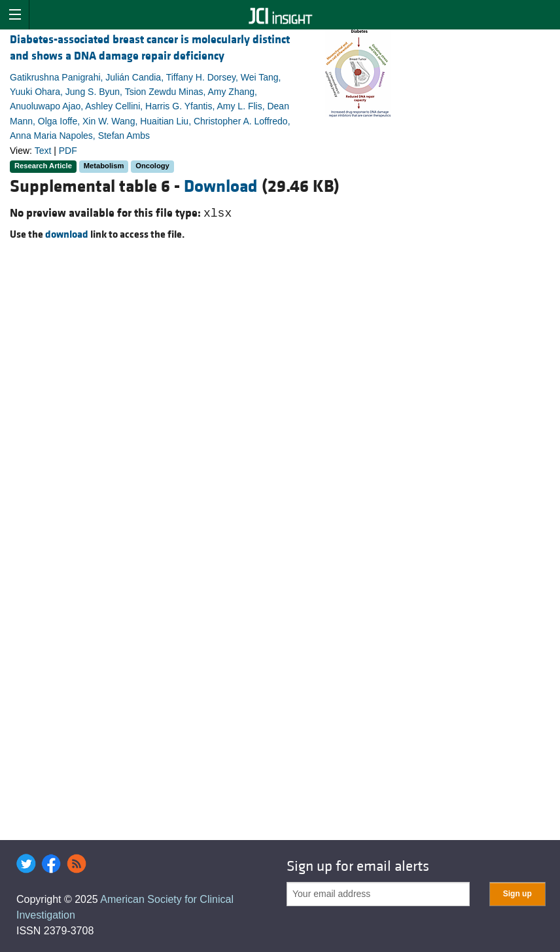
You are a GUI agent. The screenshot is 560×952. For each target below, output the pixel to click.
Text (43, 151)
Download (221, 187)
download (67, 234)
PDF (68, 151)
